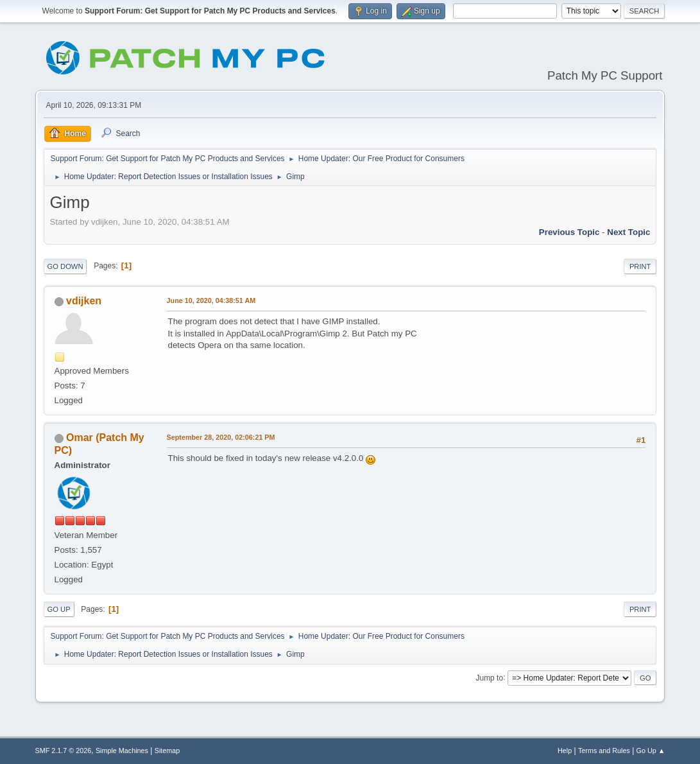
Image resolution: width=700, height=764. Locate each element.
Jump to (489, 677)
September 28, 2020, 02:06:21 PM (221, 437)
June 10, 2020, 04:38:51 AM (211, 300)
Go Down (65, 266)
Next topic (628, 232)
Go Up (59, 609)
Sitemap (167, 751)
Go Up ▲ (651, 751)
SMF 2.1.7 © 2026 (64, 751)
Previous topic (569, 232)
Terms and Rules (604, 751)
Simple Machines (122, 751)
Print (640, 266)
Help (565, 751)
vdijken (84, 301)
